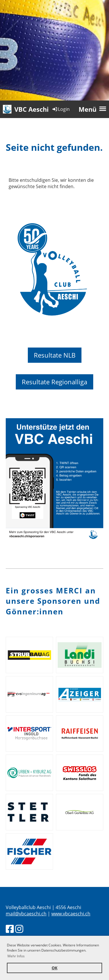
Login (61, 109)
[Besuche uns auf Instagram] (19, 929)
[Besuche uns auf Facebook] (10, 929)
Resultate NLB (55, 355)
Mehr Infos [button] (16, 956)
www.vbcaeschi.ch (71, 914)
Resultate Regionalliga (54, 382)
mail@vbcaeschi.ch (26, 914)
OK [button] (54, 968)
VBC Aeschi (32, 109)
